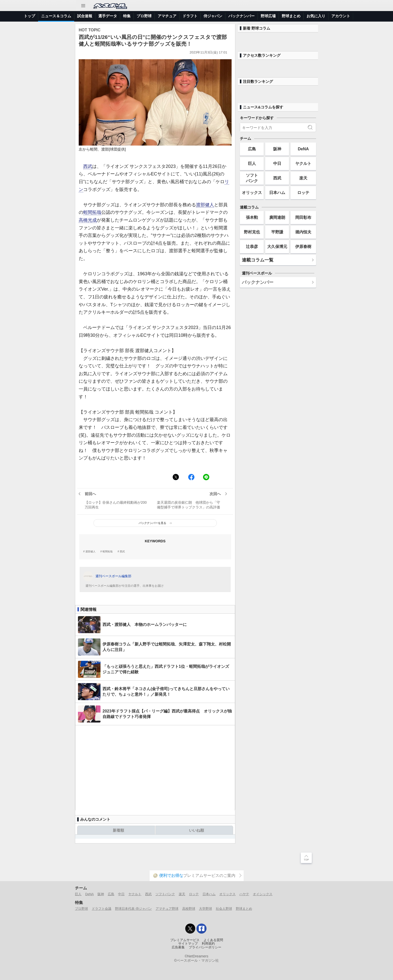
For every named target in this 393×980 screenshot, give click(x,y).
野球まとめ (291, 16)
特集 (127, 16)
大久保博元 (277, 246)
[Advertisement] (155, 768)
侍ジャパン (213, 16)
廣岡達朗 (277, 217)
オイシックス (263, 894)
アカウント (341, 16)
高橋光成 (88, 220)
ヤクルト (303, 163)
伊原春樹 (303, 246)
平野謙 (277, 232)
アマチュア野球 (167, 909)
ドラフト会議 (102, 909)
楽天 (303, 178)
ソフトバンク (252, 178)
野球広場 (268, 16)
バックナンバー (241, 16)
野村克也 (252, 232)
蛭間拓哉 (92, 212)
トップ (29, 16)
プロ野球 (144, 16)
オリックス (252, 192)
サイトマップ (188, 944)
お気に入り (316, 16)
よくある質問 (213, 940)
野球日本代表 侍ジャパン (133, 909)
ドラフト (190, 16)
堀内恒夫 (303, 232)
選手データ (108, 16)
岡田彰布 (303, 217)
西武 (88, 166)
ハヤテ (244, 894)
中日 (277, 163)
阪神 (277, 149)
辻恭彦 (252, 246)
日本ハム (277, 192)
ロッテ (303, 192)
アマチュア (167, 16)
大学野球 (206, 909)
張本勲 (252, 217)
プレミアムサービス (185, 940)
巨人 (252, 163)
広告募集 (178, 947)
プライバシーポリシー (205, 947)
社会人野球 (224, 909)
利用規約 (208, 944)
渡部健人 (205, 205)
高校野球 (189, 909)
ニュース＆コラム (56, 16)
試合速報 (85, 16)
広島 (252, 149)
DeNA (303, 149)
